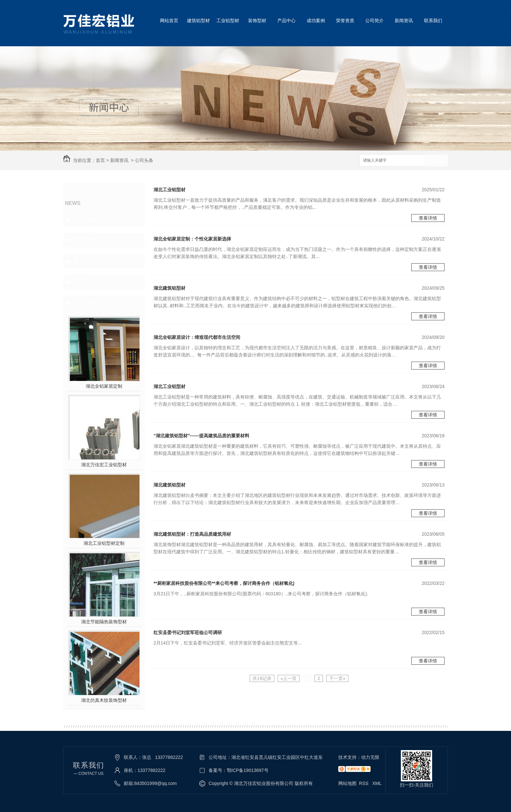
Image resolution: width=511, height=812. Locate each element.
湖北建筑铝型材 (169, 288)
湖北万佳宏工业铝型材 (104, 465)
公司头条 (144, 160)
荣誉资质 (345, 21)
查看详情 (428, 218)
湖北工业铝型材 (169, 190)
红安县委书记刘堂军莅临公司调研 (188, 632)
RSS (365, 783)
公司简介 (374, 21)
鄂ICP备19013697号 (248, 770)
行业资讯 (85, 240)
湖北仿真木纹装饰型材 (104, 700)
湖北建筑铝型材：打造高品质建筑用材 (192, 534)
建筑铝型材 (198, 21)
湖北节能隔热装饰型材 (104, 622)
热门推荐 (85, 303)
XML (377, 783)
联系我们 (433, 21)
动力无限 (370, 757)
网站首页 (169, 21)
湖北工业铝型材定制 (104, 543)
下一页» (337, 678)
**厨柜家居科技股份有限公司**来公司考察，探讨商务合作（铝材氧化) (224, 583)
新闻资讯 (404, 21)
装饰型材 (257, 21)
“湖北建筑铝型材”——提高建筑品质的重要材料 (201, 436)
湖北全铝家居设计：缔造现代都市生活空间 (197, 337)
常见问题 (85, 261)
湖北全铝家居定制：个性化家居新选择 (192, 239)
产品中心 (286, 21)
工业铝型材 (228, 21)
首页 (100, 160)
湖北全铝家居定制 (104, 386)
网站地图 (347, 783)
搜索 (436, 161)
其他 (79, 282)
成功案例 (316, 21)
